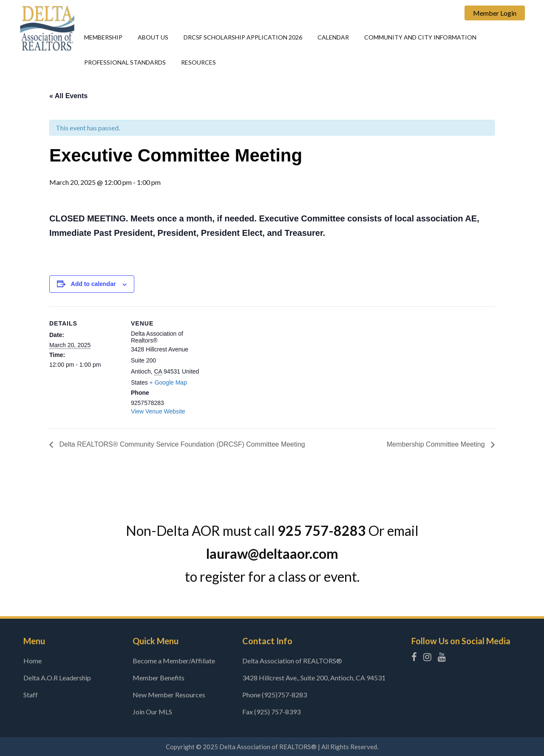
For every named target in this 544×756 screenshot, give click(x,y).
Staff (31, 695)
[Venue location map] (257, 365)
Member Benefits (159, 678)
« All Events (68, 96)
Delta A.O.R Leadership (57, 678)
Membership (103, 37)
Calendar (333, 37)
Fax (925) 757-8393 (271, 712)
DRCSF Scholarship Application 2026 (243, 37)
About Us (153, 37)
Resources (198, 62)
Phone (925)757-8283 (275, 695)
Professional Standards (125, 62)
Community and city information (420, 37)
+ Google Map (168, 382)
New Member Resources (169, 695)
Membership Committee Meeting (436, 444)
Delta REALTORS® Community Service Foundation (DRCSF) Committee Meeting (181, 444)
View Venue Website (158, 411)
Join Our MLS (152, 712)
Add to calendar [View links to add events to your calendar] (93, 284)
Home (33, 661)
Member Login (495, 13)
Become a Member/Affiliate (174, 661)
